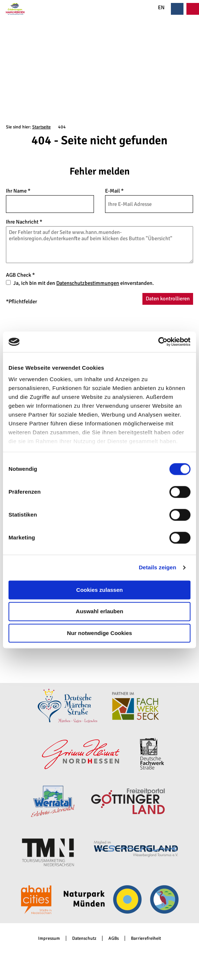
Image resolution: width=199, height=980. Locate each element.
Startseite (41, 127)
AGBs (114, 938)
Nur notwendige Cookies (99, 633)
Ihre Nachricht (24, 222)
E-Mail (114, 191)
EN (157, 8)
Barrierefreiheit (146, 938)
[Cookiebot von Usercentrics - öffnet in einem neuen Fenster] (158, 342)
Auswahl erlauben (99, 612)
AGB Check (20, 275)
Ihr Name (18, 191)
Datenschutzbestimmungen (88, 283)
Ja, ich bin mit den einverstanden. (84, 283)
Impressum (49, 938)
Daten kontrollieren (168, 299)
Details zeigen (157, 567)
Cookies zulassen (99, 590)
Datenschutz (84, 938)
